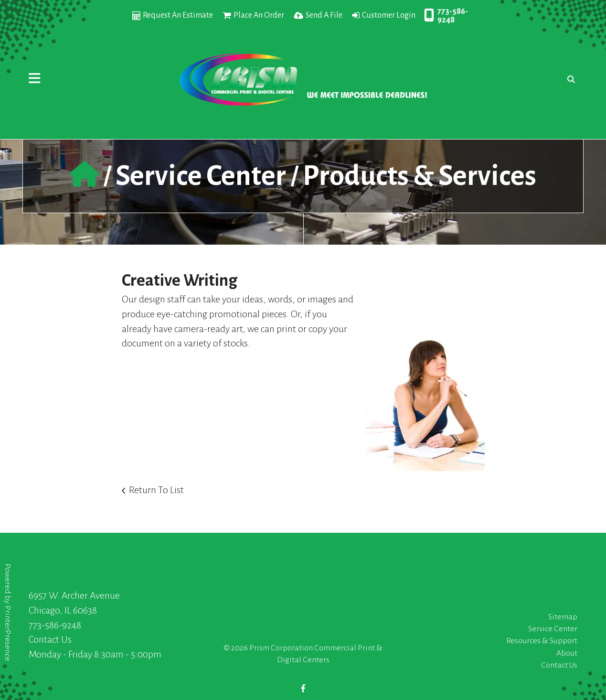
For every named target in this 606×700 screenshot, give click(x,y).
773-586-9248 (453, 16)
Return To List (156, 490)
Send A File (324, 15)
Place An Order (259, 15)
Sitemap (563, 617)
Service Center (201, 176)
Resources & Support (542, 641)
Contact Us (50, 639)
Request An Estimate (178, 15)
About (567, 653)
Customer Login (389, 15)
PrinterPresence (8, 633)
